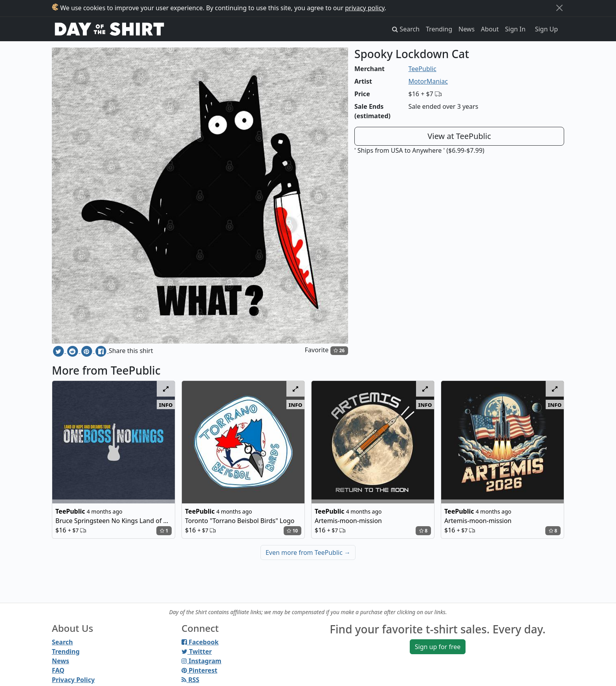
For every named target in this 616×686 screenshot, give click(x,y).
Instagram (201, 661)
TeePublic (423, 69)
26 (339, 350)
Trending (439, 29)
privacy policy (365, 8)
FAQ (58, 670)
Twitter (197, 651)
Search (62, 642)
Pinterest (199, 670)
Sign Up (546, 29)
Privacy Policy (73, 680)
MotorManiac (428, 81)
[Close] (559, 8)
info (166, 404)
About (490, 29)
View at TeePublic (459, 136)
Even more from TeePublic (308, 552)
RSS (190, 680)
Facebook (200, 642)
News (467, 29)
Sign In (515, 29)
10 (292, 531)
